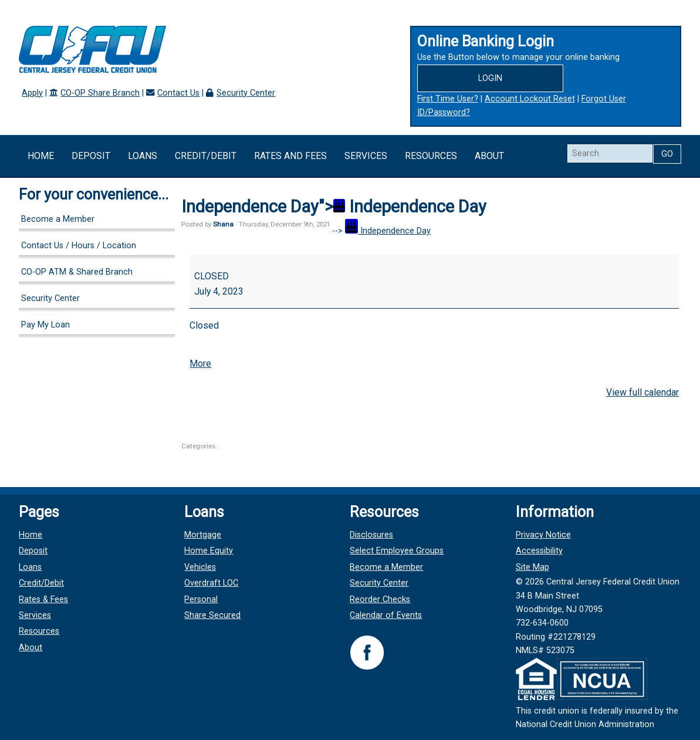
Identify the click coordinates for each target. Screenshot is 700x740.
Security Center (246, 93)
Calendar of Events (386, 615)
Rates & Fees (43, 599)
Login (490, 78)
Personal (201, 599)
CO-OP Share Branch (100, 93)
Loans (143, 156)
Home (41, 156)
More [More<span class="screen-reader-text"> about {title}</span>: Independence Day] (200, 364)
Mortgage (203, 535)
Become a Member (58, 219)
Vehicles (200, 567)
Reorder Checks (380, 599)
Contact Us (178, 93)
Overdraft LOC (211, 583)
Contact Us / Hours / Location (79, 246)
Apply (32, 93)
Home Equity (209, 551)
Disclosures (371, 535)
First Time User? (448, 99)
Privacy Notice (543, 535)
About (489, 156)
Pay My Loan (45, 325)
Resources (431, 156)
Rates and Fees (290, 156)
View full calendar (642, 392)
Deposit (91, 156)
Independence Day (388, 231)
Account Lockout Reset (530, 99)
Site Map (532, 567)
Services (366, 156)
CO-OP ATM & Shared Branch (77, 272)
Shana (223, 224)
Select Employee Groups (397, 551)
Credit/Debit (206, 156)
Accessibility (539, 551)
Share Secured (212, 615)
